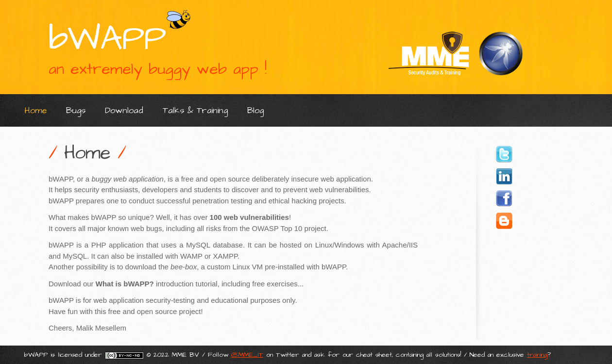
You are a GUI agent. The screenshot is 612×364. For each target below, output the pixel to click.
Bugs (76, 110)
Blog (255, 110)
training (537, 355)
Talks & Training (195, 110)
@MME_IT (247, 355)
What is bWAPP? (125, 284)
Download (124, 110)
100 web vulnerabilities (249, 217)
